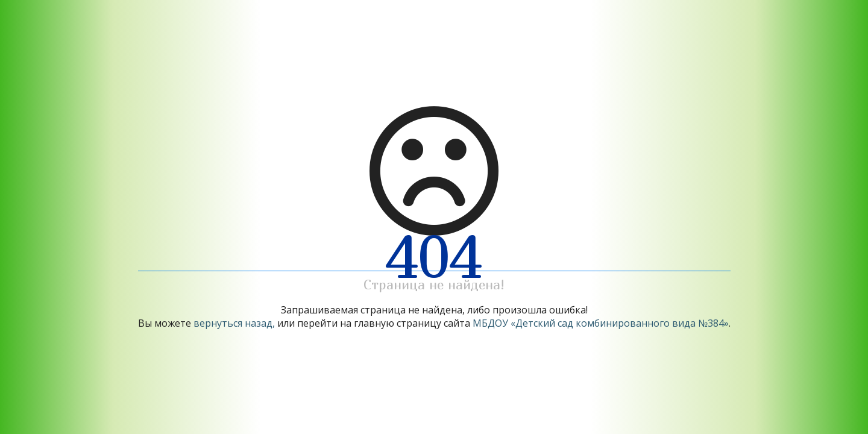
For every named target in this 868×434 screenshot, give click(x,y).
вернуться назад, (234, 323)
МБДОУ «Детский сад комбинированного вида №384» (601, 323)
